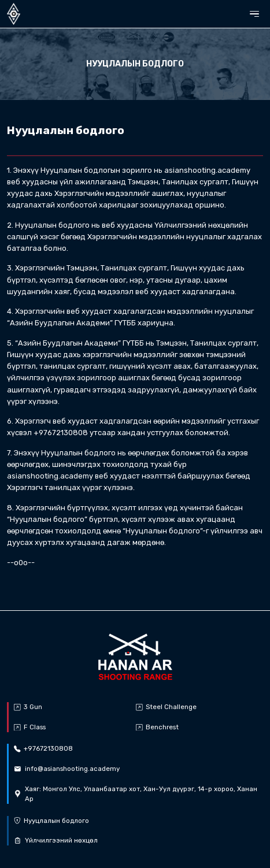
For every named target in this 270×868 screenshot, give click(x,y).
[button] (255, 14)
